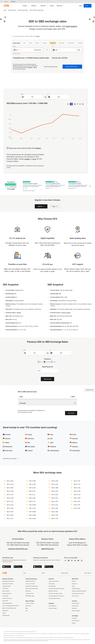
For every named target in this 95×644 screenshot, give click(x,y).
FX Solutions (5, 589)
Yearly (55, 362)
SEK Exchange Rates (23, 10)
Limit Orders (5, 596)
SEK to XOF (77, 501)
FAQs (43, 573)
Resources (59, 6)
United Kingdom (54, 450)
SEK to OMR (55, 488)
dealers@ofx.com (48, 549)
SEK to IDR (32, 491)
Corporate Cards (6, 586)
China (52, 434)
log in (35, 67)
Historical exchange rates (32, 589)
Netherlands (9, 446)
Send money (52, 584)
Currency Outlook (30, 603)
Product (25, 6)
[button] (24, 43)
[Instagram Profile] (82, 561)
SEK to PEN (55, 491)
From (14, 46)
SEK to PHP (55, 498)
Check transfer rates (54, 581)
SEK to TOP (55, 519)
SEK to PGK (55, 495)
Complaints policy (76, 589)
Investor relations (76, 611)
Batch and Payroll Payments (9, 608)
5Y (80, 104)
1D (68, 104)
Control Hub (5, 601)
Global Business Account (8, 581)
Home (5, 10)
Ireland (7, 442)
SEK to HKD (32, 484)
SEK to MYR (32, 519)
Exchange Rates (12, 10)
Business (6, 2)
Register (88, 6)
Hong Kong (31, 438)
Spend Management (7, 603)
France (74, 434)
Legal (73, 586)
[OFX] (6, 6)
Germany (8, 438)
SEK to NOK (55, 481)
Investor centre (76, 603)
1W (71, 104)
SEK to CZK (10, 505)
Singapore (75, 446)
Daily (41, 362)
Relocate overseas (53, 591)
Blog (27, 608)
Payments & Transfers (8, 584)
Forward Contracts (7, 593)
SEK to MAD (33, 512)
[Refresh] (12, 36)
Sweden (19, 313)
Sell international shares (54, 598)
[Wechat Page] (75, 561)
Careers (74, 623)
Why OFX (43, 6)
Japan (52, 442)
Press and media (53, 608)
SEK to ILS (32, 495)
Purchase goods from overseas (56, 596)
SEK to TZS (77, 484)
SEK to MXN (33, 515)
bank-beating (71, 26)
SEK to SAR (55, 508)
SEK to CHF (10, 495)
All (83, 104)
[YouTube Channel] (78, 561)
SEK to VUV (77, 495)
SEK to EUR (10, 515)
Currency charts (29, 593)
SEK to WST (77, 498)
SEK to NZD (55, 484)
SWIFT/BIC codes (30, 596)
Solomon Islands (66, 313)
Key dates (74, 608)
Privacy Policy (75, 596)
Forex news (28, 606)
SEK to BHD (10, 488)
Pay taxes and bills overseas (56, 593)
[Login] (80, 6)
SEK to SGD (55, 512)
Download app (52, 586)
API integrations (53, 606)
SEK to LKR (32, 508)
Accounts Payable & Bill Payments (11, 606)
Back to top (89, 390)
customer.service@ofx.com (18, 549)
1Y (77, 104)
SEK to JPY (32, 501)
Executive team (76, 621)
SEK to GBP (32, 481)
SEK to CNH (10, 498)
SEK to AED (10, 481)
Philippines (53, 446)
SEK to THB (55, 515)
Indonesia (75, 438)
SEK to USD (77, 488)
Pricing (52, 6)
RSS (27, 611)
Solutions (34, 6)
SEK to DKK (10, 508)
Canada (30, 434)
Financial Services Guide (78, 593)
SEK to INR (32, 498)
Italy (29, 442)
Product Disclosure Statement (79, 591)
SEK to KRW (33, 505)
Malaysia (75, 442)
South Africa (9, 450)
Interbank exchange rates (32, 586)
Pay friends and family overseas (56, 589)
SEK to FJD (10, 519)
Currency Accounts (7, 598)
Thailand (30, 450)
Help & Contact (65, 573)
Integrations (5, 611)
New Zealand (31, 446)
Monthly (48, 362)
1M (75, 104)
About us (74, 581)
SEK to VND (77, 491)
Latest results (75, 606)
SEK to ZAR (77, 508)
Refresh (38, 36)
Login (24, 573)
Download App (6, 615)
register (30, 67)
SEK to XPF (77, 505)
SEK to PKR (55, 501)
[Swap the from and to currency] (47, 50)
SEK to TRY (77, 481)
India (51, 438)
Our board (74, 618)
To (53, 46)
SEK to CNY (10, 501)
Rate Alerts (28, 591)
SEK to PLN (55, 505)
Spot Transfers (6, 591)
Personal (13, 2)
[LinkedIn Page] (69, 561)
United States (76, 450)
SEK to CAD (10, 491)
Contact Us (75, 584)
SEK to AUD (10, 484)
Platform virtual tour (30, 581)
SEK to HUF (32, 488)
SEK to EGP (10, 512)
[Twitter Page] (72, 561)
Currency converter (30, 584)
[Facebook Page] (65, 561)
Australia (8, 434)
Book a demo (88, 573)
